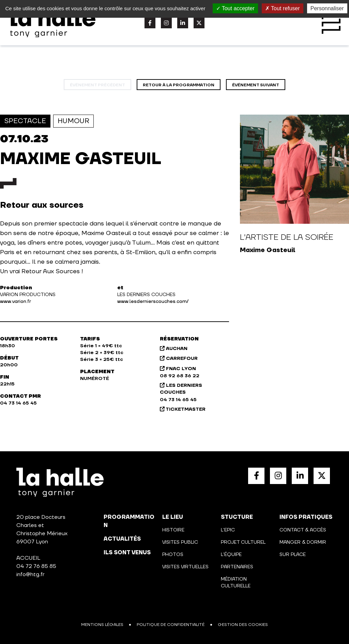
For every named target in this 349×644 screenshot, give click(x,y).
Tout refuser (283, 8)
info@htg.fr (31, 574)
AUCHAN (174, 349)
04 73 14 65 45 (178, 400)
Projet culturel (243, 542)
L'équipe (231, 555)
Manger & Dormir (303, 542)
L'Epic (228, 530)
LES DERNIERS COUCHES (181, 389)
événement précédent (97, 85)
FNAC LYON (178, 369)
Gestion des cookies (243, 625)
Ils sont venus (127, 553)
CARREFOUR (179, 358)
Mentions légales (102, 625)
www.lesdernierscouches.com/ (153, 302)
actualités (122, 539)
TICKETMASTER (183, 409)
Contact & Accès (303, 530)
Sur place (293, 555)
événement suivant (256, 85)
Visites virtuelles (185, 567)
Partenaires (237, 567)
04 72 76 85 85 (36, 566)
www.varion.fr (16, 302)
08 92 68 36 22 (180, 376)
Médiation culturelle (236, 583)
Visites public (180, 542)
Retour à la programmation (179, 85)
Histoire (173, 530)
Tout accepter (235, 8)
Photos (173, 555)
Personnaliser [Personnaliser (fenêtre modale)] (327, 8)
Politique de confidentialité (171, 625)
